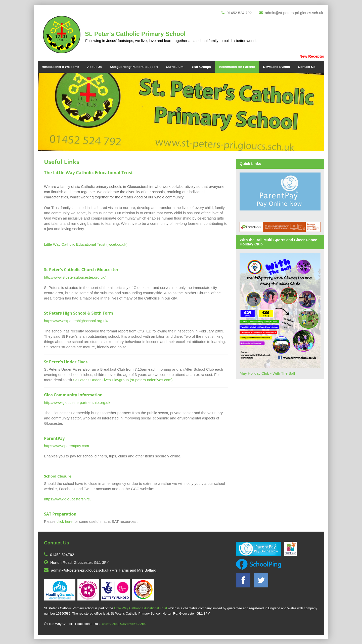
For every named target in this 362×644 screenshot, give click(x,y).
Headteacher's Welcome (60, 67)
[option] (181, 112)
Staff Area (110, 624)
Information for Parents (237, 67)
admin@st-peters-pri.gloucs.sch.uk (291, 13)
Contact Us (307, 67)
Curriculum (175, 67)
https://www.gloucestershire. (67, 499)
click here (64, 521)
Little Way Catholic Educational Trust (140, 608)
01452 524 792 (237, 13)
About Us (95, 67)
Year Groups (201, 67)
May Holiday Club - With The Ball (267, 373)
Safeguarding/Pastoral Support (134, 67)
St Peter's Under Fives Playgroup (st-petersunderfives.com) (123, 380)
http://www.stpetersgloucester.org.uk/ (75, 277)
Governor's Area (133, 624)
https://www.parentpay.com (66, 446)
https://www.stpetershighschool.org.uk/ (76, 321)
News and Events (276, 67)
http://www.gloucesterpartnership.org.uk (77, 402)
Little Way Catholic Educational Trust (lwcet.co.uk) (86, 244)
